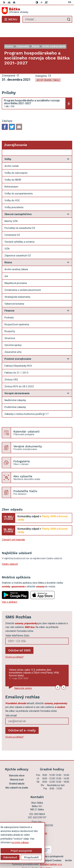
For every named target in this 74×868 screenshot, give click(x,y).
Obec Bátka (46, 856)
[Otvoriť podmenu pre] (68, 147)
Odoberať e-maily (22, 718)
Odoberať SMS (19, 638)
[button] (58, 675)
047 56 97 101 (37, 818)
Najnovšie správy (23, 676)
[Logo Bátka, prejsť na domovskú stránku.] (37, 11)
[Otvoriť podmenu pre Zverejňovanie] (68, 141)
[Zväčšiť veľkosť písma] (46, 2)
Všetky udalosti (10, 552)
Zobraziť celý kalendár (13, 528)
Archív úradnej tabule (48, 68)
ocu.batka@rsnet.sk (37, 821)
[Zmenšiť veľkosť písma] (42, 2)
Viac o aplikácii (10, 590)
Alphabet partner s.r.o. (51, 852)
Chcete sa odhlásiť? (14, 645)
